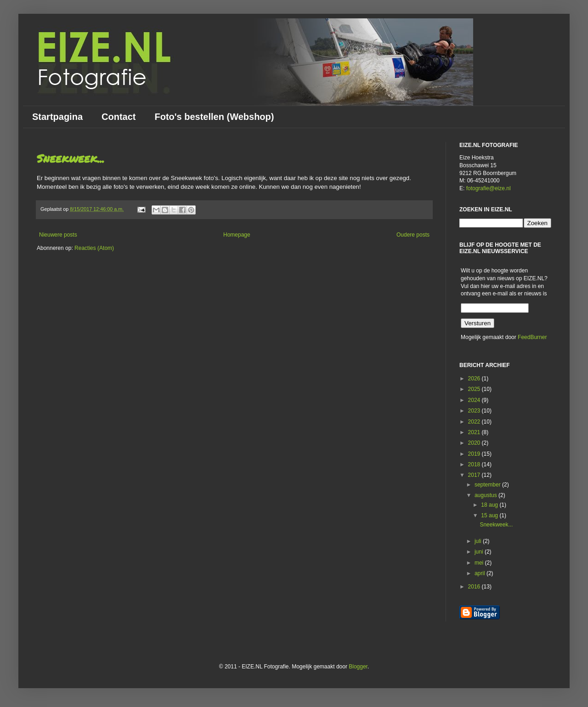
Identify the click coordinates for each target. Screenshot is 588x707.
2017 (475, 475)
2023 (475, 411)
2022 (475, 422)
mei (480, 563)
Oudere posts (413, 235)
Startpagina (57, 117)
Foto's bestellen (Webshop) (214, 117)
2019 (475, 454)
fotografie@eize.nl (489, 188)
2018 (475, 464)
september (488, 485)
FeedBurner (532, 337)
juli (479, 541)
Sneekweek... (71, 158)
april (481, 573)
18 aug (490, 505)
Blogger (358, 667)
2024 (475, 400)
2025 (475, 389)
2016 (475, 587)
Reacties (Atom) (94, 248)
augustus (486, 495)
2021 (475, 432)
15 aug (490, 515)
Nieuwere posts (58, 235)
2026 (475, 379)
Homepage (237, 235)
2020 (475, 443)
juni (480, 552)
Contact (119, 117)
